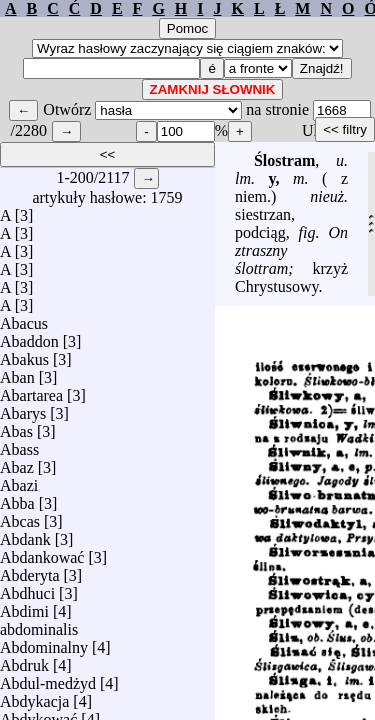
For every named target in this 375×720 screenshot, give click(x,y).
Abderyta (30, 570)
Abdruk (24, 660)
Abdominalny (44, 642)
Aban (17, 372)
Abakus (24, 354)
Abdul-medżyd (48, 678)
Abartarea (31, 390)
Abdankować (42, 552)
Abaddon (29, 336)
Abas (16, 426)
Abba (17, 498)
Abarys (23, 408)
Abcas (20, 516)
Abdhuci (27, 588)
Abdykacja (34, 696)
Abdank (25, 534)
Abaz (17, 462)
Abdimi (24, 606)
